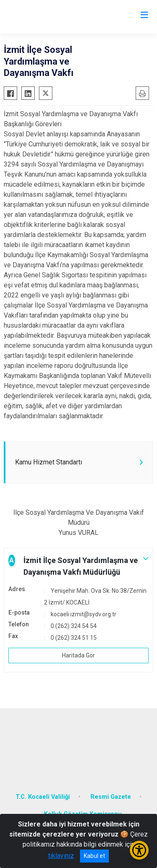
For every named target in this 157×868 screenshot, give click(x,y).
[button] (78, 566)
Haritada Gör (78, 655)
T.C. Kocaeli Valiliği (43, 797)
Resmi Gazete (111, 797)
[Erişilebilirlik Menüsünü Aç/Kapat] (139, 850)
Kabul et (94, 856)
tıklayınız (61, 856)
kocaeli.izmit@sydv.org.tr (84, 614)
